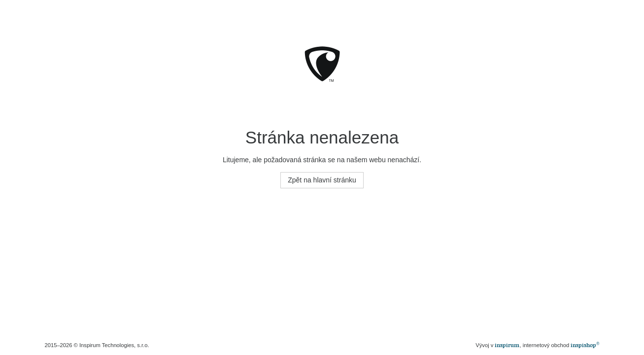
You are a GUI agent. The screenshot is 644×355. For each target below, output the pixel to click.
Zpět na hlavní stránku (322, 180)
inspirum (507, 345)
